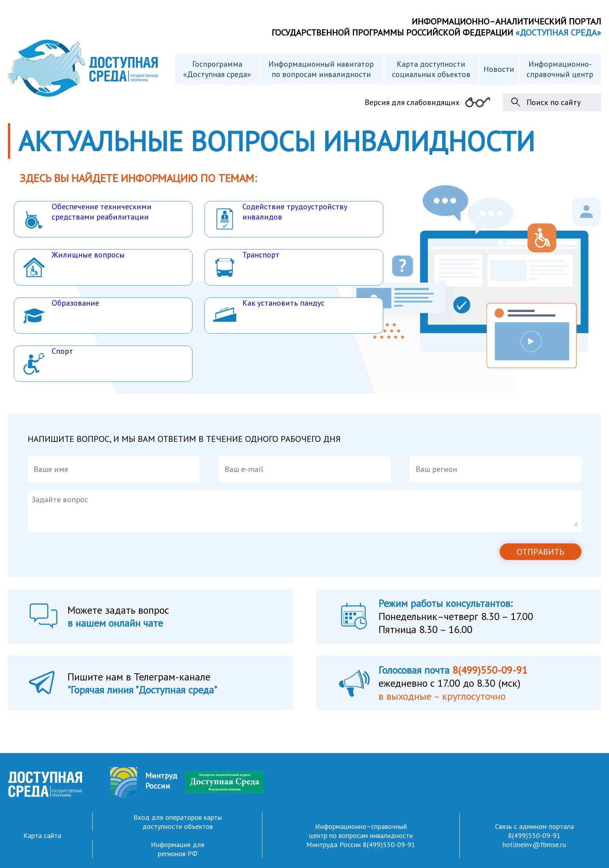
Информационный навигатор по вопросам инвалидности (321, 69)
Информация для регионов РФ (178, 849)
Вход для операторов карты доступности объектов (178, 822)
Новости (499, 69)
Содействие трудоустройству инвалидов (280, 216)
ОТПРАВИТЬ (541, 552)
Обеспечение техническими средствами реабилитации (87, 216)
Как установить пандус (269, 313)
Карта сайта (42, 835)
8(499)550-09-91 (389, 845)
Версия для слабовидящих (412, 102)
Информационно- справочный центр (560, 69)
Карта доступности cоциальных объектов (431, 69)
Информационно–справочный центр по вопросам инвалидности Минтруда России (360, 835)
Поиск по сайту (554, 102)
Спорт (48, 361)
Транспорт (246, 264)
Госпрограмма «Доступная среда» (217, 69)
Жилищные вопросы (73, 264)
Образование (61, 313)
